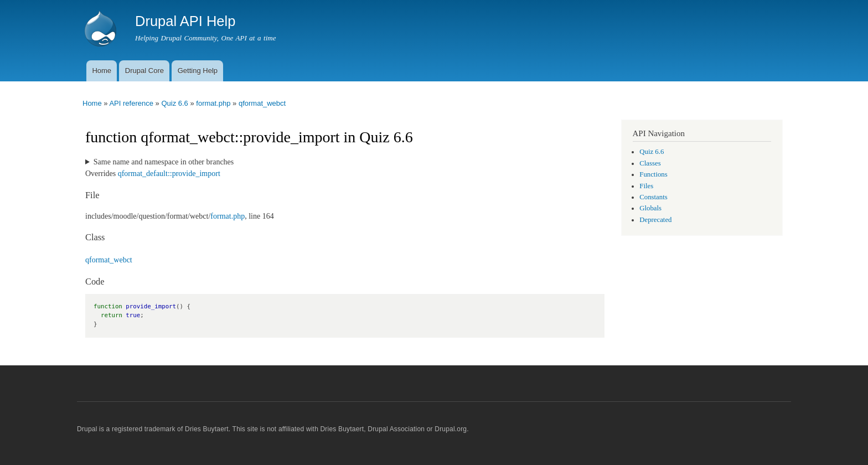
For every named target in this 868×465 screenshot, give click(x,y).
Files (646, 186)
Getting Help (198, 71)
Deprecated (655, 220)
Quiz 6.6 (174, 103)
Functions (653, 174)
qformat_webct (262, 103)
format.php (213, 103)
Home (102, 71)
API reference (131, 103)
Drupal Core (144, 71)
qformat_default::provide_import (169, 174)
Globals (650, 208)
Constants (653, 197)
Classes (650, 163)
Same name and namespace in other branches (164, 162)
